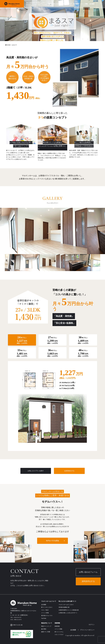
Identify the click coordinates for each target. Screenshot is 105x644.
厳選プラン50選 (46, 632)
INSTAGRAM (17, 625)
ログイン (92, 625)
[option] (52, 231)
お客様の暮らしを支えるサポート (68, 613)
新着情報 (57, 626)
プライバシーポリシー (87, 630)
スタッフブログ (59, 635)
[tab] (22, 340)
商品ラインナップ (67, 4)
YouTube (44, 618)
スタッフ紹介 (45, 610)
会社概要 (92, 4)
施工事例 (76, 4)
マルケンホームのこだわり (66, 605)
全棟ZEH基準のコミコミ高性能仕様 (69, 610)
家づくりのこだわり (54, 4)
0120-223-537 (18, 617)
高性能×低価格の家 (64, 607)
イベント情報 (84, 4)
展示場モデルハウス (47, 616)
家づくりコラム (59, 632)
